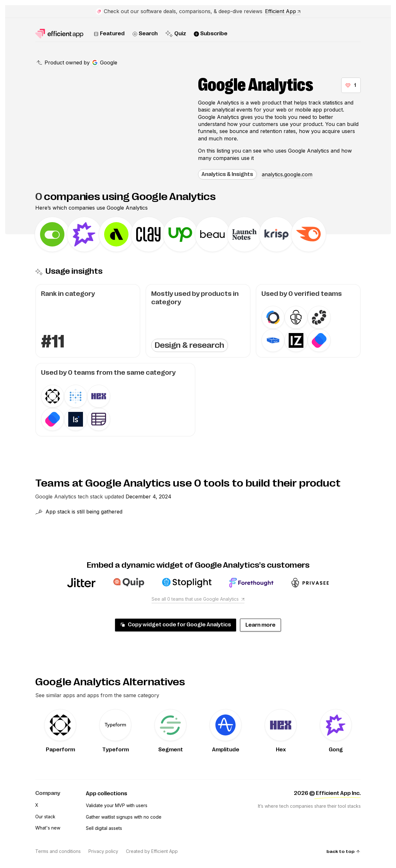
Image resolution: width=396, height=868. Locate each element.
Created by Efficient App (152, 851)
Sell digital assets (104, 828)
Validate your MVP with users (117, 805)
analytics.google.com (287, 174)
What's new (48, 828)
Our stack (45, 817)
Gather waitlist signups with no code (124, 817)
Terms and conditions (58, 851)
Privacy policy (103, 851)
